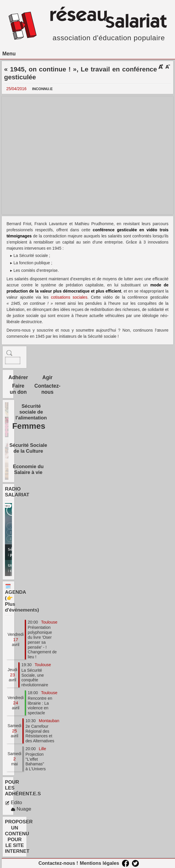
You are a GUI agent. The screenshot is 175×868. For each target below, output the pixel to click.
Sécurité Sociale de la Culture (28, 448)
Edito (14, 803)
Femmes (29, 426)
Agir (47, 377)
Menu (9, 54)
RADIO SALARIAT (17, 492)
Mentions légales (99, 863)
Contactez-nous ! (58, 863)
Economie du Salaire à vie (28, 469)
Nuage (21, 809)
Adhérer (18, 377)
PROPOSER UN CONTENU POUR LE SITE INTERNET (19, 836)
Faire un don (18, 389)
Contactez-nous (47, 389)
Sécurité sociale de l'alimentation (31, 412)
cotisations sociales (69, 297)
